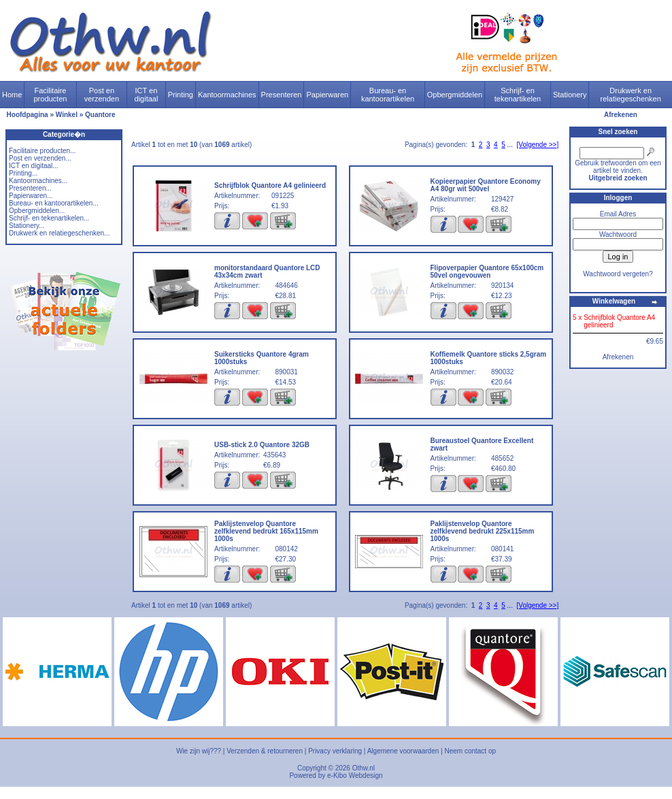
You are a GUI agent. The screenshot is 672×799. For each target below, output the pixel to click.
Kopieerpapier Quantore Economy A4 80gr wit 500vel (486, 185)
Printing (181, 95)
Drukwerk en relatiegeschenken (631, 95)
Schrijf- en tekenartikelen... (49, 218)
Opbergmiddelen (455, 95)
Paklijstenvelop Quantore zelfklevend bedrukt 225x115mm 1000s (483, 531)
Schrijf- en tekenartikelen (518, 95)
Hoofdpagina (28, 115)
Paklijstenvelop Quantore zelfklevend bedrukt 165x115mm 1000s (266, 531)
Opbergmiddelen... (37, 211)
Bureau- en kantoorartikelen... (54, 203)
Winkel (67, 115)
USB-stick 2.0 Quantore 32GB (262, 445)
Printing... (23, 173)
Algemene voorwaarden (403, 751)
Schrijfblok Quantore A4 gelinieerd (270, 185)
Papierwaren (327, 95)
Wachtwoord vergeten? (618, 274)
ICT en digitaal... (34, 166)
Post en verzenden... (40, 158)
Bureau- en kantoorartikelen (388, 95)
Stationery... (27, 226)
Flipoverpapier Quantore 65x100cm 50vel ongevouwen (487, 272)
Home (12, 95)
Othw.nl (364, 768)
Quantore (100, 115)
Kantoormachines (227, 95)
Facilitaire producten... (42, 151)
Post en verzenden (102, 95)
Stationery (570, 95)
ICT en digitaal (147, 95)
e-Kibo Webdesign (355, 776)
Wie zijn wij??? (199, 751)
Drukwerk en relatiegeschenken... (59, 233)
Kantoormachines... (38, 181)
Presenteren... (30, 188)
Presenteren (282, 95)
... (510, 145)
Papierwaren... (31, 196)
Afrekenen (621, 115)
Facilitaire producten (50, 95)
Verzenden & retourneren (265, 751)
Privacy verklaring (335, 751)
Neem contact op (470, 751)
